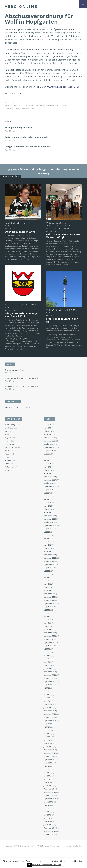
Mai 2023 (47, 538)
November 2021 (50, 597)
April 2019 (47, 698)
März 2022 (48, 584)
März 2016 (48, 818)
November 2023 (50, 519)
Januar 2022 (48, 590)
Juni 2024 (47, 496)
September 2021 (50, 603)
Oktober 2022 (49, 561)
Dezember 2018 (50, 711)
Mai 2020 (47, 656)
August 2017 (48, 763)
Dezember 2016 (50, 789)
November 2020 (50, 636)
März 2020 (48, 662)
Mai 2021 (47, 616)
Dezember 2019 (50, 672)
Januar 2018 (48, 747)
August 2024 (48, 490)
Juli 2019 (47, 688)
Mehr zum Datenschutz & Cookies (47, 865)
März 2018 (48, 740)
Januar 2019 (48, 708)
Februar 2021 (49, 626)
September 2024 (50, 486)
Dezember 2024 (50, 477)
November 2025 (50, 441)
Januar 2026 (48, 434)
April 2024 (47, 503)
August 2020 (48, 646)
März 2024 (48, 506)
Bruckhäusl (53, 226)
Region (15, 105)
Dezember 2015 (50, 828)
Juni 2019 (47, 691)
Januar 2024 (48, 512)
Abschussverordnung (32, 105)
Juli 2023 (47, 532)
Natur (8, 105)
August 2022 (48, 568)
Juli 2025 (47, 454)
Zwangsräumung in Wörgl (18, 128)
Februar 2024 (49, 509)
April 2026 (47, 425)
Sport (7, 464)
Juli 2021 (47, 610)
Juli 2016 (47, 805)
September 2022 (50, 564)
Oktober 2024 (49, 483)
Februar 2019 (49, 704)
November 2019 (50, 675)
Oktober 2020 (49, 639)
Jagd (57, 105)
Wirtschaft (9, 467)
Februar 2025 (49, 470)
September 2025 (50, 447)
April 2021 (47, 620)
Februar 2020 (49, 665)
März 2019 (48, 701)
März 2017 (48, 779)
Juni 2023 (47, 535)
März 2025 (48, 467)
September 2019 (50, 682)
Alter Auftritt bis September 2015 (17, 408)
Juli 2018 (47, 727)
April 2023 (47, 542)
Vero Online (21, 7)
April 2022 (47, 581)
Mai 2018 (47, 734)
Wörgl (9, 226)
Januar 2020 (48, 669)
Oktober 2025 (49, 444)
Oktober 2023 (49, 522)
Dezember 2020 (50, 633)
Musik (7, 441)
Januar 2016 (48, 825)
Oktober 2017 (49, 756)
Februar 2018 (49, 743)
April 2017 (47, 776)
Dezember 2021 (50, 594)
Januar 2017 (48, 786)
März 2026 (48, 428)
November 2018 (50, 714)
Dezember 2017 (50, 750)
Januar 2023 (48, 551)
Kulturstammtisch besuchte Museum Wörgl (28, 137)
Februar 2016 (49, 821)
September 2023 (50, 525)
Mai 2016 (47, 812)
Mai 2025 (47, 460)
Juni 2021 (47, 613)
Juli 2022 (47, 571)
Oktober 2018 (49, 717)
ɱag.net (12, 169)
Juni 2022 (47, 574)
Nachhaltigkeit (10, 444)
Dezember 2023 (50, 516)
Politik (27, 223)
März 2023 (48, 545)
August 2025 (48, 451)
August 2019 (48, 685)
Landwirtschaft (12, 108)
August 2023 (48, 529)
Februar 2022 (49, 587)
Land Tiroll (65, 105)
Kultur (67, 226)
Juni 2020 (47, 652)
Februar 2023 (49, 548)
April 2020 (47, 659)
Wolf (34, 108)
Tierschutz (26, 108)
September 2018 (50, 721)
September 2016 (50, 799)
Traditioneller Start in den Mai (62, 320)
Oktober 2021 (49, 600)
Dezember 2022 (50, 555)
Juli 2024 (47, 493)
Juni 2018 (47, 730)
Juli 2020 (47, 649)
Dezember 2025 (50, 438)
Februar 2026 (49, 431)
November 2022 (50, 558)
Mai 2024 (47, 499)
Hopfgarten (48, 105)
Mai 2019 (47, 695)
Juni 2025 (47, 457)
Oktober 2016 (49, 795)
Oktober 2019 (49, 678)
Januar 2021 (48, 629)
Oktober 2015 (49, 834)
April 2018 (47, 737)
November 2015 (50, 831)
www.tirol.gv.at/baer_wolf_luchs (63, 87)
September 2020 (50, 642)
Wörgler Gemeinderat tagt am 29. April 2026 (28, 147)
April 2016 (47, 815)
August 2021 (48, 607)
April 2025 (47, 464)
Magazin (8, 438)
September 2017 (50, 760)
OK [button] (29, 865)
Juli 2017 (47, 766)
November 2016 (50, 792)
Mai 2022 (47, 577)
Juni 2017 (47, 769)
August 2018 (48, 724)
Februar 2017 (49, 782)
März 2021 (48, 623)
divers (7, 431)
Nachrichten (12, 223)
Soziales (8, 460)
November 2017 (50, 753)
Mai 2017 (47, 773)
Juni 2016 (47, 808)
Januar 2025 (48, 473)
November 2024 (50, 480)
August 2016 (48, 802)
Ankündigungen (55, 223)
